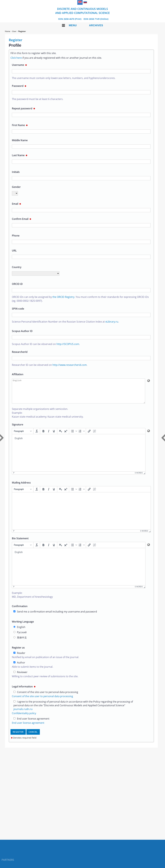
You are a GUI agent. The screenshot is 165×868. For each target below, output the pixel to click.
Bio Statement (20, 543)
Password (19, 86)
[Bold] (43, 436)
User (14, 31)
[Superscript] (66, 436)
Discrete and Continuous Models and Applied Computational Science (82, 11)
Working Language (23, 626)
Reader (19, 658)
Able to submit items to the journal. (32, 671)
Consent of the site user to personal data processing (46, 697)
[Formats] (23, 436)
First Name (20, 125)
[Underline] (54, 436)
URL (14, 251)
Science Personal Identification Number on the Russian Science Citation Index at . (65, 322)
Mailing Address (21, 487)
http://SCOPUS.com (68, 344)
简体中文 (20, 642)
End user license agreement (31, 723)
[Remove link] (94, 436)
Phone (16, 236)
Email (16, 204)
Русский (20, 637)
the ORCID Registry (63, 297)
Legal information (24, 691)
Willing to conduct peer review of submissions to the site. (45, 681)
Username (19, 65)
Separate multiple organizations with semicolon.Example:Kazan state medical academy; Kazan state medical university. (48, 417)
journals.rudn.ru (23, 714)
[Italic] (49, 436)
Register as (18, 652)
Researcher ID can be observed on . (50, 365)
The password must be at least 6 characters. (38, 99)
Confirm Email (22, 219)
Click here (16, 58)
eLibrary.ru (112, 322)
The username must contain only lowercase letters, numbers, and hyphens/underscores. (64, 78)
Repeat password (23, 108)
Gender (16, 187)
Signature (18, 429)
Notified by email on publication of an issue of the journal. (45, 662)
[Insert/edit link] (89, 436)
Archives (96, 25)
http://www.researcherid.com (70, 365)
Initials (16, 172)
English (19, 632)
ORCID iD (17, 284)
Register (22, 31)
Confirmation (20, 611)
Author (19, 667)
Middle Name (20, 140)
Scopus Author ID (22, 331)
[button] (74, 436)
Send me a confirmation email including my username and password (55, 616)
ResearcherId (20, 352)
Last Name (20, 155)
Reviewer (20, 677)
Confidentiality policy (24, 718)
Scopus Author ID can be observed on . (46, 344)
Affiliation (18, 374)
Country (17, 267)
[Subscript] (61, 436)
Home (8, 31)
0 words (139, 477)
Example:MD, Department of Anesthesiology (32, 599)
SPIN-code (18, 309)
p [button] (14, 477)
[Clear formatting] (37, 436)
